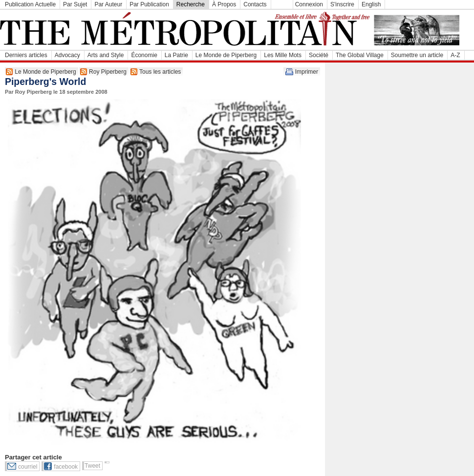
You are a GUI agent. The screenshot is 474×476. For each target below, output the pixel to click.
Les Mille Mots (283, 55)
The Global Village (360, 55)
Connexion (309, 4)
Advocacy (67, 55)
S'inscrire (342, 4)
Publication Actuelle (30, 4)
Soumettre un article (417, 55)
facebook (66, 467)
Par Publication (149, 4)
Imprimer (307, 72)
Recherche (191, 4)
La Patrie (176, 55)
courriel (28, 467)
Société (319, 55)
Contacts (255, 4)
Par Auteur (108, 4)
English (371, 4)
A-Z (455, 55)
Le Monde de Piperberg (226, 55)
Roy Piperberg (108, 72)
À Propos (224, 4)
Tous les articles (160, 72)
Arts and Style (106, 55)
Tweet (92, 466)
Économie (144, 55)
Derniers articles (26, 55)
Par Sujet (75, 4)
